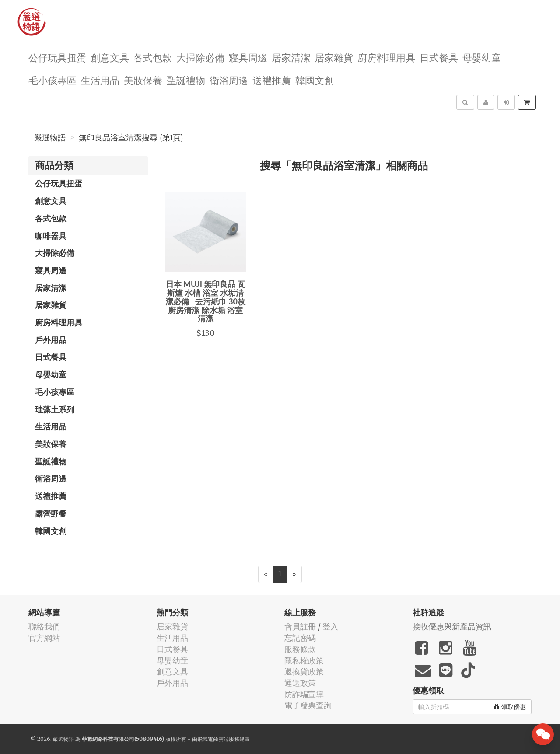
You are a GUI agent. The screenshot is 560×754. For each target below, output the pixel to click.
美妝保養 (143, 80)
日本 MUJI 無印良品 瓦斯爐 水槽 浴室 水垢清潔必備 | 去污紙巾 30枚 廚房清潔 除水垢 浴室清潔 (205, 301)
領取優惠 (510, 707)
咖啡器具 (51, 236)
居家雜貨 (334, 57)
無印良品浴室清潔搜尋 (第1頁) (131, 138)
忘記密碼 (300, 638)
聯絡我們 (44, 627)
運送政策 (300, 683)
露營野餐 (51, 513)
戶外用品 (51, 340)
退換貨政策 (304, 672)
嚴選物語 (50, 138)
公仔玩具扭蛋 (57, 57)
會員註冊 (300, 627)
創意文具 (110, 57)
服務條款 (300, 649)
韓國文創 (315, 80)
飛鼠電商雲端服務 (218, 739)
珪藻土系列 (55, 409)
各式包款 (153, 57)
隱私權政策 (304, 661)
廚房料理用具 (386, 57)
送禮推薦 (272, 80)
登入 (330, 627)
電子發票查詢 (308, 705)
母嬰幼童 (482, 57)
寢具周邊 (248, 57)
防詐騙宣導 (304, 694)
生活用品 (100, 80)
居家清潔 (291, 57)
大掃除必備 (200, 57)
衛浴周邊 (229, 80)
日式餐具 (439, 57)
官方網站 (44, 638)
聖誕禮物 (186, 80)
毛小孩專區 (52, 80)
